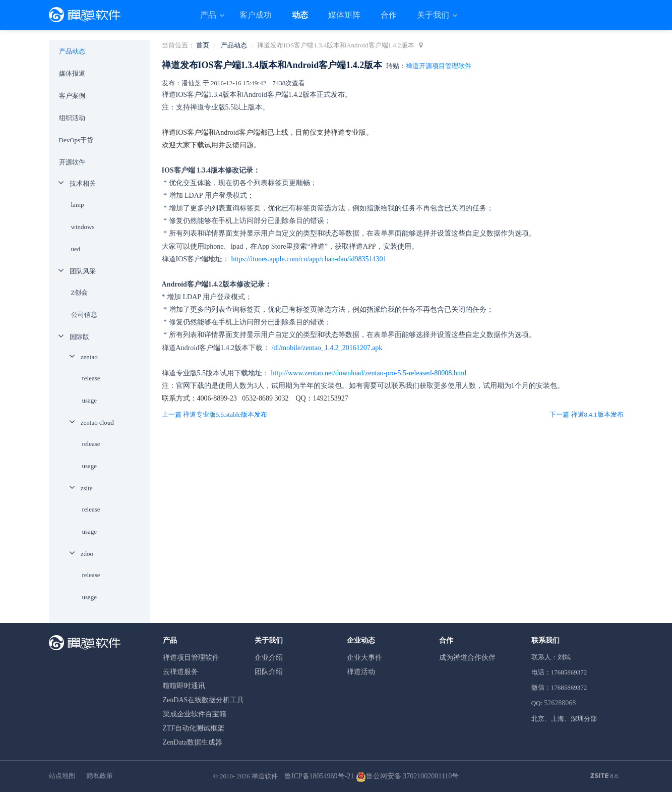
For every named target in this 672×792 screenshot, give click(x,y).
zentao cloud (97, 422)
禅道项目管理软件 (191, 658)
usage (90, 400)
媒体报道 (72, 73)
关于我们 (434, 15)
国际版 (79, 337)
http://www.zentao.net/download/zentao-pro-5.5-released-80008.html (369, 373)
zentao (89, 357)
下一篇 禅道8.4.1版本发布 (586, 414)
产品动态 (234, 45)
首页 (203, 45)
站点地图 (62, 776)
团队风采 (83, 271)
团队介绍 (269, 672)
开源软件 (72, 162)
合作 (389, 15)
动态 (300, 15)
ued (76, 249)
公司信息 (84, 315)
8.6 (604, 776)
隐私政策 (100, 776)
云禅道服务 (180, 672)
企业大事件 (364, 658)
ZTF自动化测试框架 (194, 728)
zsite (87, 488)
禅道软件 (265, 776)
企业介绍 (269, 658)
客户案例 (72, 96)
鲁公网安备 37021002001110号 (407, 776)
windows (83, 227)
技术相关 (83, 183)
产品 (209, 15)
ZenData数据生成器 (193, 742)
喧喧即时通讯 (184, 686)
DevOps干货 (76, 140)
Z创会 (80, 292)
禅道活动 (361, 672)
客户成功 (256, 15)
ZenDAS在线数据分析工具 (204, 700)
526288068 (560, 703)
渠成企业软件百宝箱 (195, 714)
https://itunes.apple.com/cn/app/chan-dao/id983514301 (309, 259)
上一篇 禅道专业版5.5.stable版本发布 (215, 414)
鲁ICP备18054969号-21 (319, 776)
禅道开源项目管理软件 (439, 66)
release (91, 378)
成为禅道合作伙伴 (467, 658)
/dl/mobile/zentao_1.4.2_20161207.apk (327, 348)
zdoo (87, 554)
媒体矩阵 (344, 15)
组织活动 (72, 118)
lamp (78, 205)
